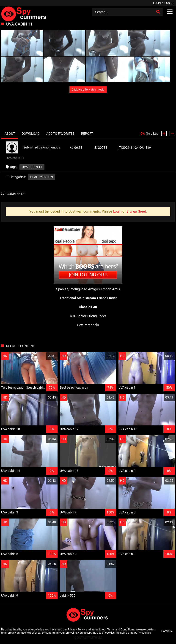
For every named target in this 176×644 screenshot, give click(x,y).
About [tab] (10, 134)
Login (157, 3)
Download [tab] (31, 134)
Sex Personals (88, 325)
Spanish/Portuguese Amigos (78, 289)
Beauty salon (42, 177)
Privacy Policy (76, 630)
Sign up (169, 3)
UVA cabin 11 (32, 167)
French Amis (110, 289)
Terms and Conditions (121, 630)
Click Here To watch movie (88, 90)
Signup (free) (136, 211)
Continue (167, 631)
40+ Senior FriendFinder (88, 316)
